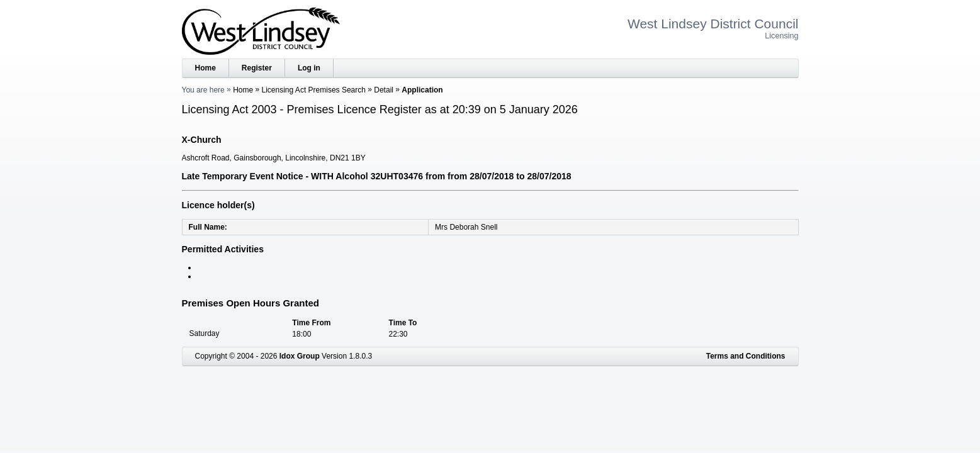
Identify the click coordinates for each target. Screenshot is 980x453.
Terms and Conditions (746, 356)
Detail (384, 90)
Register (257, 68)
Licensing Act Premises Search (314, 90)
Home (206, 68)
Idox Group (300, 356)
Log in (309, 68)
